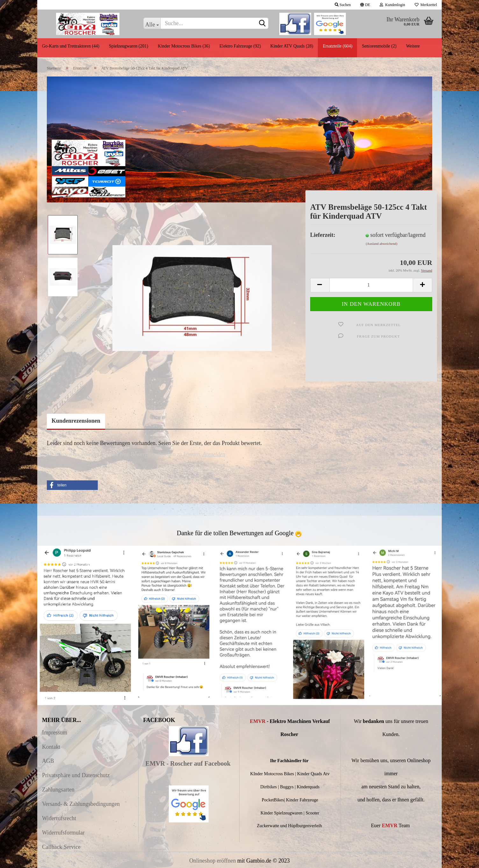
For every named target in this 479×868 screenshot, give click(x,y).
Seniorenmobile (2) (379, 46)
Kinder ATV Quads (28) (292, 46)
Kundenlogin (392, 5)
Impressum (55, 733)
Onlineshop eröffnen (212, 861)
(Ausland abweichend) (381, 244)
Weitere (413, 46)
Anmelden (214, 454)
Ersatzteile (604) (337, 46)
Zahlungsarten (58, 790)
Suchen (343, 5)
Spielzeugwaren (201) (129, 46)
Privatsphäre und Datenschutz (76, 775)
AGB (48, 761)
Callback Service (61, 847)
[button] (72, 485)
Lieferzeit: (323, 235)
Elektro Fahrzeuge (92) (240, 46)
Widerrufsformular (63, 833)
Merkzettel (426, 5)
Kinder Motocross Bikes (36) (184, 46)
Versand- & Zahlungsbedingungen (81, 804)
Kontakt (51, 747)
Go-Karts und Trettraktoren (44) (71, 46)
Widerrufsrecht (59, 818)
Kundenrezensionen (76, 421)
